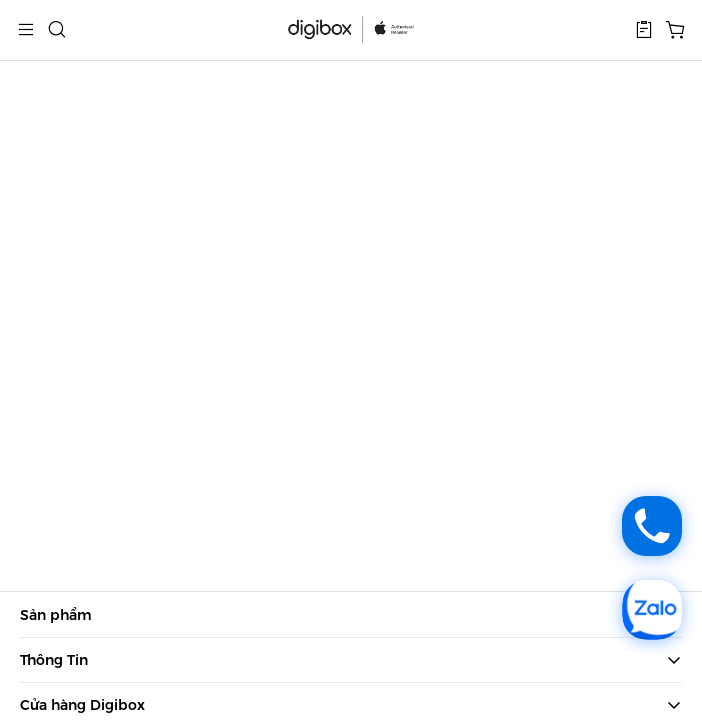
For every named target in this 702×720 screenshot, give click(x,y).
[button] (644, 30)
